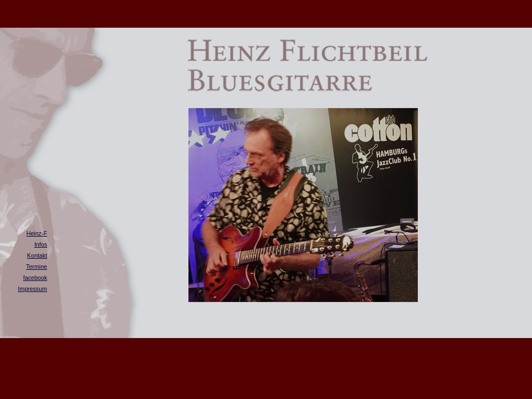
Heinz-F (37, 233)
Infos (41, 244)
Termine (37, 267)
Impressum (32, 289)
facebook (35, 278)
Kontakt (37, 255)
